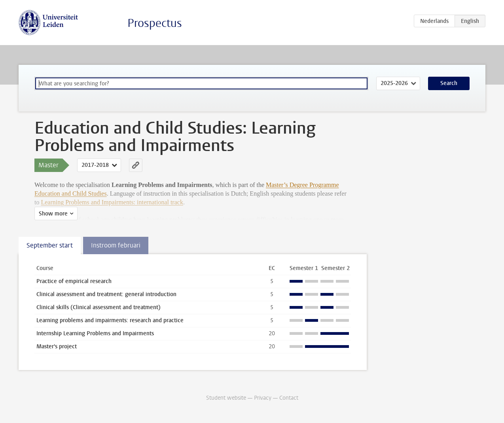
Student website (226, 398)
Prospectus (155, 23)
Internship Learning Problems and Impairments (95, 333)
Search (449, 83)
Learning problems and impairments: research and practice (110, 320)
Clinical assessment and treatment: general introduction (106, 294)
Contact (289, 398)
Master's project (57, 347)
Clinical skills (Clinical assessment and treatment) (99, 307)
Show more (53, 214)
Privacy (263, 398)
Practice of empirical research (74, 281)
